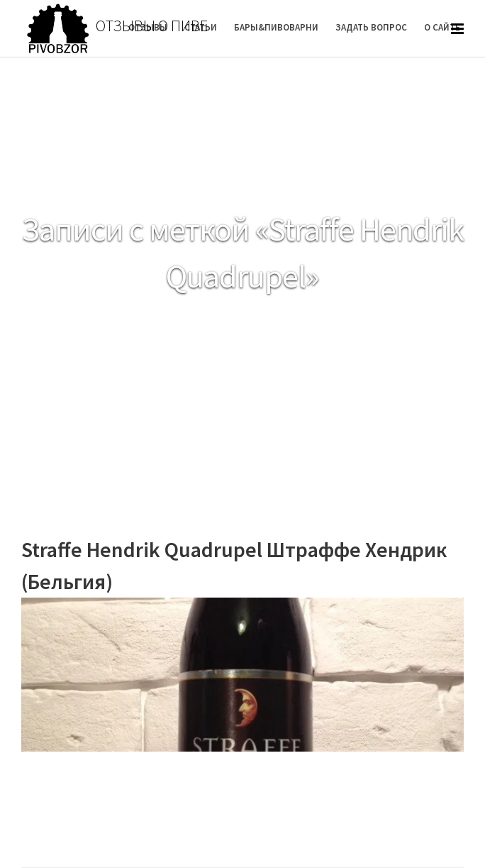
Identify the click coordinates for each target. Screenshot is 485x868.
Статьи (201, 27)
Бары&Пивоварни (276, 27)
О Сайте (442, 27)
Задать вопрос (371, 27)
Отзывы (148, 27)
